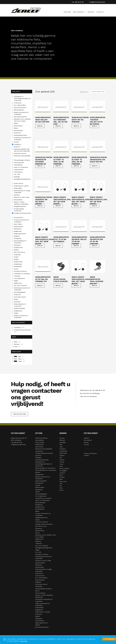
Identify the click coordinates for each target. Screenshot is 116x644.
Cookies (86, 455)
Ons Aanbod (88, 440)
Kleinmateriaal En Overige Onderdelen (22, 192)
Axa (61, 458)
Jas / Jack (17, 174)
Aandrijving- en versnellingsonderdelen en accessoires (44, 464)
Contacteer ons (19, 414)
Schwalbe (63, 442)
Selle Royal (63, 453)
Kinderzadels (18, 188)
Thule (61, 464)
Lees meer (24, 641)
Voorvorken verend (41, 584)
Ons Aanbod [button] (79, 12)
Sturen (16, 269)
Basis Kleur (16, 352)
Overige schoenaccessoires (44, 524)
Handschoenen (19, 170)
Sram (17, 347)
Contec (62, 462)
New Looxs (63, 482)
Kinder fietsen (40, 442)
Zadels (16, 313)
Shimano (18, 344)
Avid (61, 484)
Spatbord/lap (18, 262)
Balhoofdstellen (19, 110)
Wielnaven (17, 302)
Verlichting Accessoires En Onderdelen (22, 289)
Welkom (67, 12)
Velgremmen (18, 283)
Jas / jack (38, 552)
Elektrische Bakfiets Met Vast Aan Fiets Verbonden (22, 150)
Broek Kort (18, 133)
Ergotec (62, 455)
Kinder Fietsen (19, 183)
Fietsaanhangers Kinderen (22, 160)
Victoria (62, 460)
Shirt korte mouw (41, 526)
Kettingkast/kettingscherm (22, 179)
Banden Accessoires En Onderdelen (21, 113)
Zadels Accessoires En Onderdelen (21, 317)
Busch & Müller (64, 469)
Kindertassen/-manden (21, 186)
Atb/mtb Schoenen (20, 108)
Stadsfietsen (18, 264)
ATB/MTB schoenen (42, 522)
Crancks (17, 142)
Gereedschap (18, 165)
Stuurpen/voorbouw (20, 271)
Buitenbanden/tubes (21, 135)
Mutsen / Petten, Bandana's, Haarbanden (21, 203)
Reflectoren (18, 229)
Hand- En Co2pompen (21, 167)
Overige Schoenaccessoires (23, 213)
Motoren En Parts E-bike (22, 197)
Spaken (16, 259)
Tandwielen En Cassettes (22, 274)
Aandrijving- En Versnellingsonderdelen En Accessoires (22, 98)
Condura (62, 473)
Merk (14, 337)
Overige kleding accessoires (44, 453)
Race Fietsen (18, 224)
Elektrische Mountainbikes (22, 156)
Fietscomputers (19, 163)
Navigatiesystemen (20, 206)
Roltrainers (18, 245)
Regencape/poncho (20, 234)
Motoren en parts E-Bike (43, 561)
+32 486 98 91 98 (78, 2)
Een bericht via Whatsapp (89, 393)
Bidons (16, 128)
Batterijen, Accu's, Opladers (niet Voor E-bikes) (22, 120)
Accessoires (18, 103)
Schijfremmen (19, 248)
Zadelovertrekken (20, 308)
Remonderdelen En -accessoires (21, 242)
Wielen (16, 299)
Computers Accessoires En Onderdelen (22, 139)
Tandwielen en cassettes (43, 498)
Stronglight (63, 471)
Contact (100, 12)
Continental (63, 451)
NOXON (62, 477)
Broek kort (39, 614)
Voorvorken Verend (20, 297)
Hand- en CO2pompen (42, 500)
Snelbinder (18, 255)
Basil (61, 479)
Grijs (19, 357)
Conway (62, 438)
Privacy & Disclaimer (90, 453)
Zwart (20, 361)
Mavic (17, 342)
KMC (61, 445)
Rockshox (63, 449)
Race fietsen (39, 447)
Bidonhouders (18, 126)
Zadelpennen (18, 311)
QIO (61, 486)
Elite (61, 488)
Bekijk (40, 126)
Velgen (16, 281)
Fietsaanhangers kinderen (43, 589)
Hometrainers (18, 172)
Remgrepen (18, 238)
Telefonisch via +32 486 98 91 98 (92, 390)
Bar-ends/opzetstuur (21, 117)
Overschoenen (19, 218)
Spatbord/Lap (40, 531)
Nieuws (91, 12)
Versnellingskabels (20, 292)
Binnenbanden (19, 131)
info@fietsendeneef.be (97, 2)
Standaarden (18, 266)
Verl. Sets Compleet (21, 285)
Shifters (17, 250)
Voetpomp (17, 295)
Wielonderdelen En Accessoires (20, 305)
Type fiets (16, 92)
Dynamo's (17, 147)
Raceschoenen (19, 227)
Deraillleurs (18, 144)
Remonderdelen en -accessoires (46, 470)
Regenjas (17, 236)
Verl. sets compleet (42, 546)
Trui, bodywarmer (41, 496)
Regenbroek (18, 231)
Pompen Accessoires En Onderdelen (22, 221)
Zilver (19, 359)
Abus (61, 466)
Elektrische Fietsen (20, 153)
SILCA (61, 490)
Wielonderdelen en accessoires (45, 468)
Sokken (16, 257)
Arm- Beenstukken (20, 105)
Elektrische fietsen (41, 438)
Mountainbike (18, 200)
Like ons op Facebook (88, 396)
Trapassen (17, 276)
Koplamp (17, 195)
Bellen (16, 123)
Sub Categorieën (18, 323)
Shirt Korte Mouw (20, 252)
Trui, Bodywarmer (20, 278)
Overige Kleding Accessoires (19, 210)
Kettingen (17, 177)
